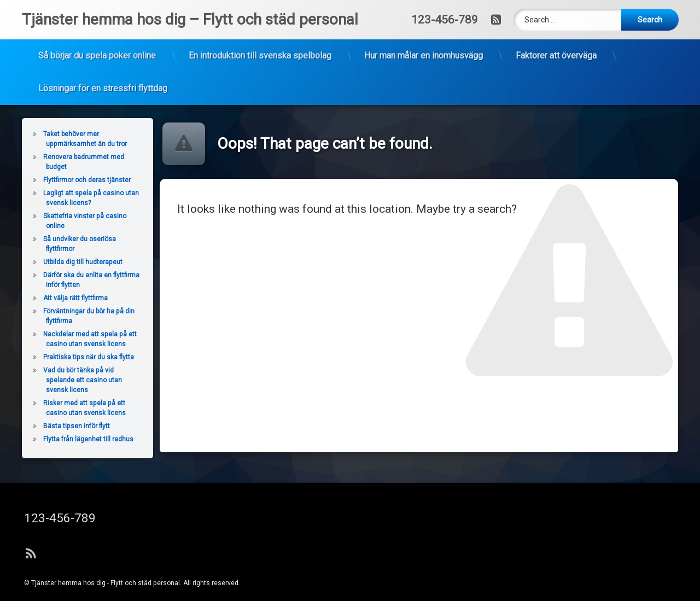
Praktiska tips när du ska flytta (65, 357)
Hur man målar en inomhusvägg (424, 36)
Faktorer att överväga (556, 36)
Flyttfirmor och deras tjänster (63, 180)
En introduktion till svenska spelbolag (260, 36)
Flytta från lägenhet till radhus (65, 439)
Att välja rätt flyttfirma (52, 298)
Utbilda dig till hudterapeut (60, 262)
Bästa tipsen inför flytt (53, 426)
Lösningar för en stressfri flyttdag (103, 69)
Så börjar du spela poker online (97, 36)
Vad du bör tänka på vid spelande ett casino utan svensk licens (59, 380)
